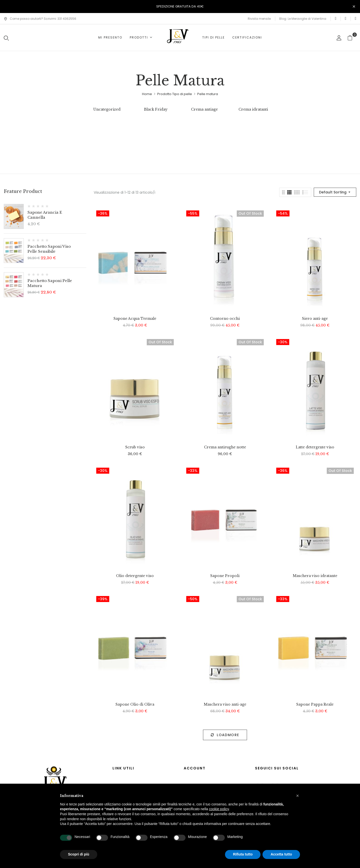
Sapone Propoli (225, 576)
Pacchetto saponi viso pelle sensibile (49, 249)
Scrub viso (135, 447)
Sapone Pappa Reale (315, 704)
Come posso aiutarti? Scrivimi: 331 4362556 (40, 19)
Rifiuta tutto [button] (243, 854)
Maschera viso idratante (315, 576)
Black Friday (156, 109)
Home (147, 94)
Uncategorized (107, 109)
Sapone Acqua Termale (135, 319)
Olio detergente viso (135, 576)
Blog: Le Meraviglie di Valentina (303, 19)
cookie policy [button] (219, 809)
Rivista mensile (259, 19)
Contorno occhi (225, 319)
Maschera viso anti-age (225, 704)
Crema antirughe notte (225, 447)
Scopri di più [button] (79, 854)
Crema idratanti (253, 109)
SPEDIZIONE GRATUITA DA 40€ (180, 6)
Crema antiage (204, 109)
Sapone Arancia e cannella (45, 215)
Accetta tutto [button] (281, 854)
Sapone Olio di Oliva (135, 704)
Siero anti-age (315, 319)
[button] (352, 38)
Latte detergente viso (315, 447)
